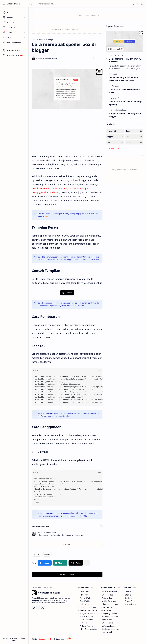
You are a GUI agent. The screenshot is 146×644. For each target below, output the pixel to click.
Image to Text (108, 595)
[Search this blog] (47, 4)
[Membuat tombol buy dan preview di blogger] (124, 41)
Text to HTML (85, 598)
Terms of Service (131, 604)
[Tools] (117, 86)
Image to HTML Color (88, 613)
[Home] (14, 12)
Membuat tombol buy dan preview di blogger (125, 60)
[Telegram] (34, 608)
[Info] (113, 86)
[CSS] (134, 137)
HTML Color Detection (89, 629)
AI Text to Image (109, 626)
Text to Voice (107, 607)
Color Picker (85, 592)
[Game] (134, 142)
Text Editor (84, 623)
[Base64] (134, 131)
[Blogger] (37, 554)
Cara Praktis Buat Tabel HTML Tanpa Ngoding (126, 103)
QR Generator (108, 620)
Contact (128, 592)
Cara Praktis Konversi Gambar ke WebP (124, 91)
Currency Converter (110, 617)
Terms (14, 640)
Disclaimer (15, 638)
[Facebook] (38, 608)
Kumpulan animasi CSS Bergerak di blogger (125, 115)
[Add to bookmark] (140, 33)
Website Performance (88, 610)
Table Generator (86, 620)
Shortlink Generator (110, 604)
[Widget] (47, 554)
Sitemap (6, 638)
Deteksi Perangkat (110, 592)
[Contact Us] (14, 27)
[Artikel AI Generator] (14, 50)
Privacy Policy (130, 601)
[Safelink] (14, 42)
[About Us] (14, 22)
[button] (4, 4)
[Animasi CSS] (116, 110)
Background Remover (111, 629)
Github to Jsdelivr (87, 617)
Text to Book (107, 632)
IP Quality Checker (110, 613)
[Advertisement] (67, 133)
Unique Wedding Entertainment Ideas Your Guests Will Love (124, 79)
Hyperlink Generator (88, 607)
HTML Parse (85, 595)
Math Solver (107, 610)
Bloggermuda (13, 4)
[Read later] (93, 58)
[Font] (115, 142)
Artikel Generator (109, 601)
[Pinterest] (43, 608)
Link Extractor (85, 604)
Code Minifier (85, 601)
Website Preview (86, 626)
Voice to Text (107, 598)
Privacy (22, 638)
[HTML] (113, 98)
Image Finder (108, 623)
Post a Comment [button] (67, 574)
